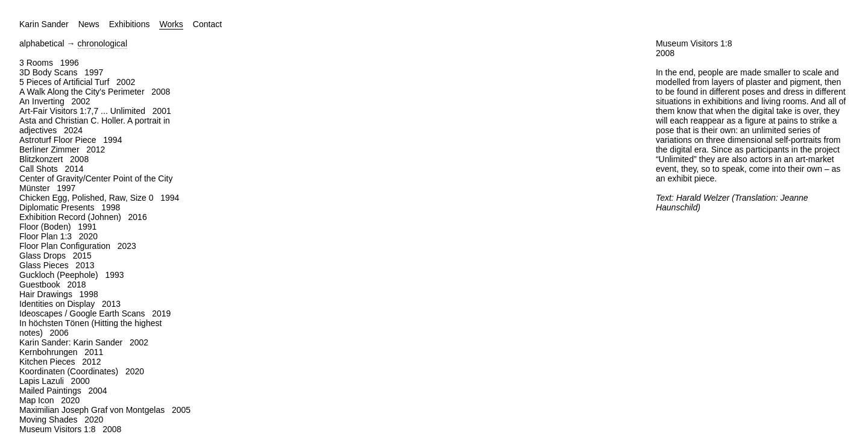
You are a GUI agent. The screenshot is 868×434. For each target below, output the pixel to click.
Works (171, 24)
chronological (103, 43)
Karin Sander (44, 24)
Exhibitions (130, 24)
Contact (207, 24)
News (89, 24)
